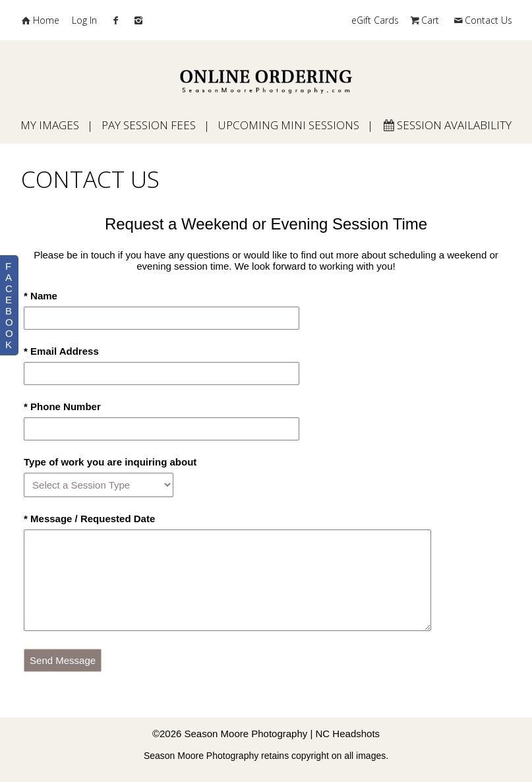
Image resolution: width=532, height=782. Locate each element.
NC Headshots (348, 734)
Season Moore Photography (246, 734)
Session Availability (447, 125)
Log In (84, 20)
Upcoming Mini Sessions (289, 125)
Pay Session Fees (149, 125)
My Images (50, 125)
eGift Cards (375, 20)
